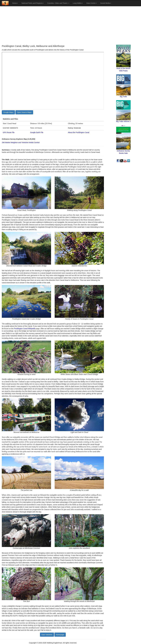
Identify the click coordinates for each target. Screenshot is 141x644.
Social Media (106, 3)
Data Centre (91, 3)
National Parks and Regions (33, 3)
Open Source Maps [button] (24, 112)
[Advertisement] (70, 25)
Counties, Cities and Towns (58, 3)
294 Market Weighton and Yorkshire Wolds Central (21, 143)
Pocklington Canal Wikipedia (25, 329)
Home (15, 3)
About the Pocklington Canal (79, 132)
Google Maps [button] (8, 112)
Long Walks (78, 3)
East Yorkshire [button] (47, 635)
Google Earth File (37, 132)
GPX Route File (9, 132)
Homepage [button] (60, 635)
